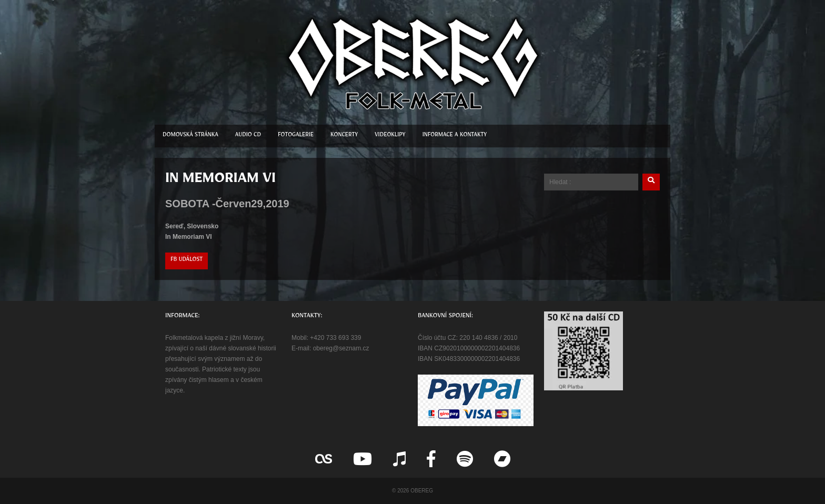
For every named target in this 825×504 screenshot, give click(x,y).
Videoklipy (390, 136)
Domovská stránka (190, 136)
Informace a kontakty (455, 136)
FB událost (187, 261)
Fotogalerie (296, 136)
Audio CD (248, 136)
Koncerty (344, 136)
